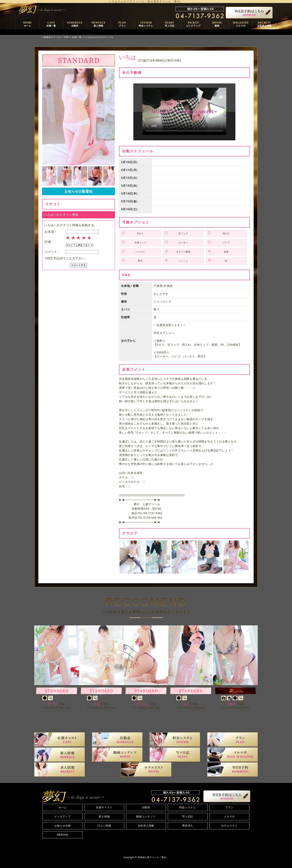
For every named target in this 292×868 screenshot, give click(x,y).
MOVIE (217, 24)
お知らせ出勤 (63, 826)
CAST (51, 24)
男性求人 (188, 826)
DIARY (170, 24)
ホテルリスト (229, 826)
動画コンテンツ (146, 816)
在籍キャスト (104, 807)
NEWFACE (99, 24)
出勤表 (146, 807)
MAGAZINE (241, 24)
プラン (229, 807)
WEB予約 (62, 835)
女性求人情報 (146, 826)
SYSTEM (146, 24)
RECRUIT (264, 24)
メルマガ (229, 816)
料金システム (188, 807)
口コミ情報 (104, 826)
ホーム (63, 807)
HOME (28, 24)
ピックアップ (63, 816)
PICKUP (193, 24)
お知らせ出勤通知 (78, 191)
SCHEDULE (75, 24)
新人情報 (104, 816)
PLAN (122, 24)
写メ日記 (188, 816)
